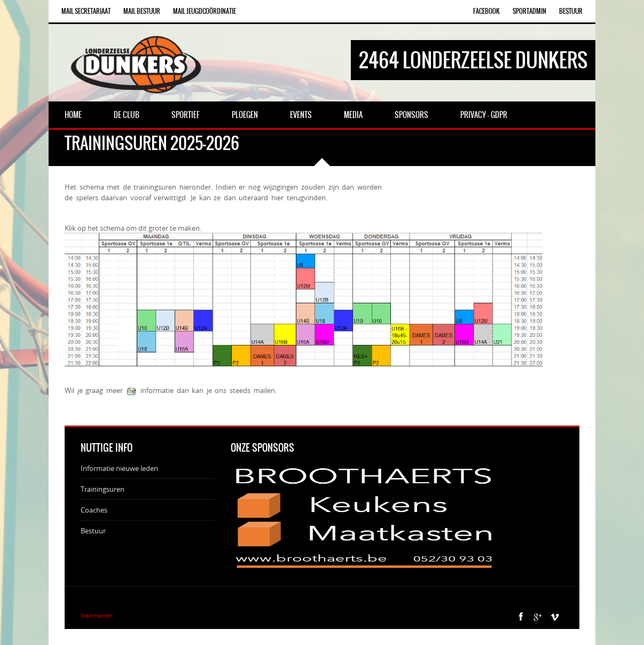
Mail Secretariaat (86, 11)
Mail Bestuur (142, 11)
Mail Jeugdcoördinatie (205, 11)
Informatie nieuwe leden (119, 468)
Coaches (94, 510)
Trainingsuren (103, 489)
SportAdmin (529, 11)
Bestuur (571, 11)
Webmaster (96, 615)
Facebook (486, 11)
